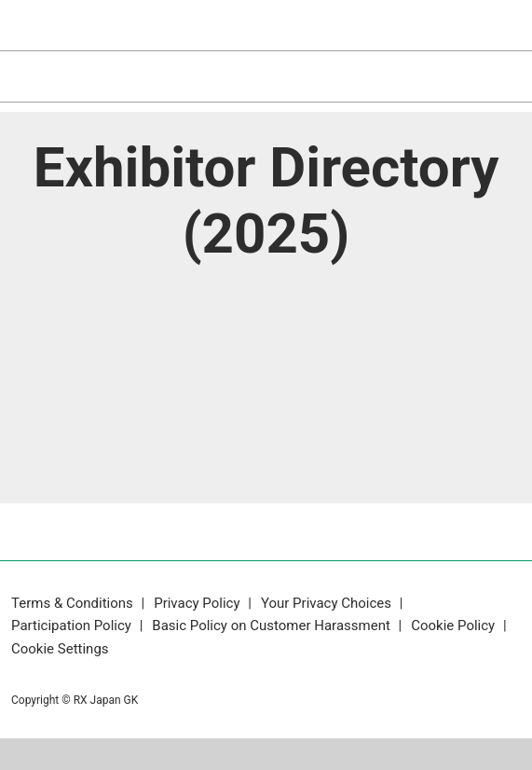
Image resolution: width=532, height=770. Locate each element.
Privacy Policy (198, 603)
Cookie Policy (455, 626)
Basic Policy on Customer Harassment (273, 626)
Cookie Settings (60, 649)
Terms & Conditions (74, 603)
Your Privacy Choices (328, 603)
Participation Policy (73, 626)
